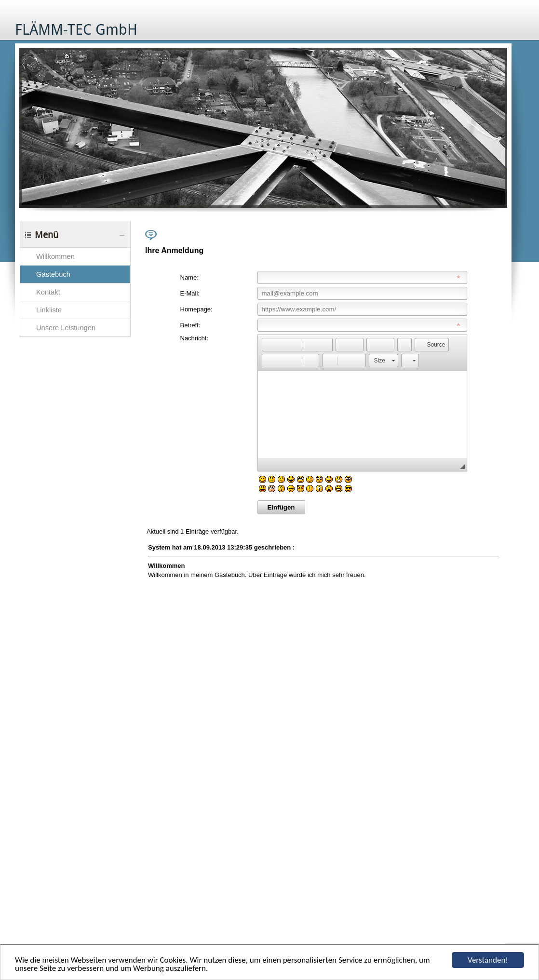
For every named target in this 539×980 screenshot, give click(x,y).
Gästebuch (53, 274)
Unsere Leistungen (66, 328)
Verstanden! (488, 960)
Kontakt (48, 292)
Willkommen (55, 256)
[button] (269, 345)
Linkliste (49, 310)
